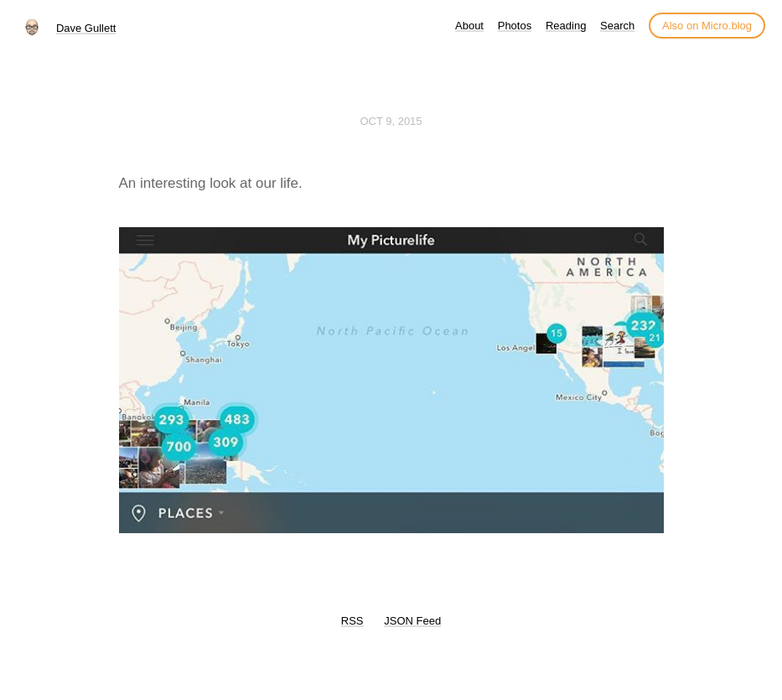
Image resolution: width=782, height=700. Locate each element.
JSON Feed (412, 621)
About (469, 26)
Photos (515, 26)
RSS (352, 621)
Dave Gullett (86, 28)
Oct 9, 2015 (391, 121)
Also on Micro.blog (707, 26)
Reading (566, 26)
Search (617, 26)
